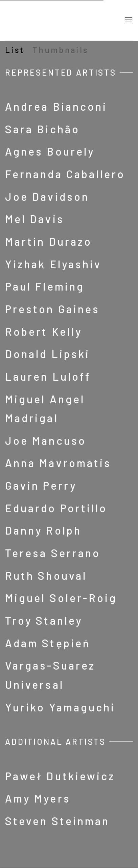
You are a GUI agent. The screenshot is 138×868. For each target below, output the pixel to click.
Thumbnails (60, 50)
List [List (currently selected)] (15, 50)
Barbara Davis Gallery (59, 20)
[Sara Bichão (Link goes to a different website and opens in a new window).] (69, 129)
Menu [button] (128, 20)
